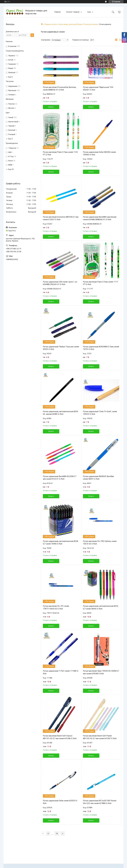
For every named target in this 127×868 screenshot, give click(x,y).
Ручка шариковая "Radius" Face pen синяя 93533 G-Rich (61, 348)
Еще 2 (10, 77)
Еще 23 (11, 169)
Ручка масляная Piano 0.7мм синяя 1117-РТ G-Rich (101, 283)
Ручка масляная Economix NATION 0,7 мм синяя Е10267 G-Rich (61, 218)
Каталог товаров (73, 12)
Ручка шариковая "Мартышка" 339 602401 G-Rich (98, 89)
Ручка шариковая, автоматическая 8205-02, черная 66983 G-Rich (61, 413)
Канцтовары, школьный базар (70, 24)
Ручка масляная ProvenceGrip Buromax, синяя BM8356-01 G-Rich (60, 89)
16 (57, 834)
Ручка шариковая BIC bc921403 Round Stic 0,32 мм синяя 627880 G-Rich (100, 802)
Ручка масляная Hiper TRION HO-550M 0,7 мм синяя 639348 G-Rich (101, 672)
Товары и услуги (51, 24)
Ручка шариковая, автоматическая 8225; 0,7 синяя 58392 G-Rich (101, 607)
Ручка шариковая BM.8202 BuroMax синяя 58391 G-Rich (98, 478)
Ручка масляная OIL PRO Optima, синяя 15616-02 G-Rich (100, 542)
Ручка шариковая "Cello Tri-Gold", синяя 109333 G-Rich (100, 413)
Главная (57, 12)
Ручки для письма (91, 24)
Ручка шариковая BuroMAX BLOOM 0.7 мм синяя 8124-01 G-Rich (60, 478)
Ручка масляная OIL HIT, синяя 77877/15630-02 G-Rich (56, 607)
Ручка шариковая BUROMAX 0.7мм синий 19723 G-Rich (101, 348)
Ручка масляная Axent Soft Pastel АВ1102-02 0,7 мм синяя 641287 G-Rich (100, 737)
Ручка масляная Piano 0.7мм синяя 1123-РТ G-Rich (61, 153)
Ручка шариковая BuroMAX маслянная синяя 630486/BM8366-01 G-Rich (100, 218)
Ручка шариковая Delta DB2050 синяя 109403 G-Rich (99, 153)
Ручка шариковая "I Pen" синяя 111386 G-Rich (61, 672)
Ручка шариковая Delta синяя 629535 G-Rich (60, 802)
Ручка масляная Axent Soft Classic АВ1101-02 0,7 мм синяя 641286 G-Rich (60, 737)
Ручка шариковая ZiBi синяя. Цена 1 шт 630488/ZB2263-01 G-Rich (60, 283)
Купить (51, 107)
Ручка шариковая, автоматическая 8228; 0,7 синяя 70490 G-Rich (61, 542)
